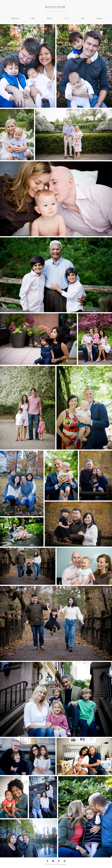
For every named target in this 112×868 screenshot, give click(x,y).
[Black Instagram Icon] (65, 861)
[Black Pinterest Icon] (59, 861)
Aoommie (56, 7)
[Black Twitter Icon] (53, 861)
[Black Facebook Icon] (47, 861)
